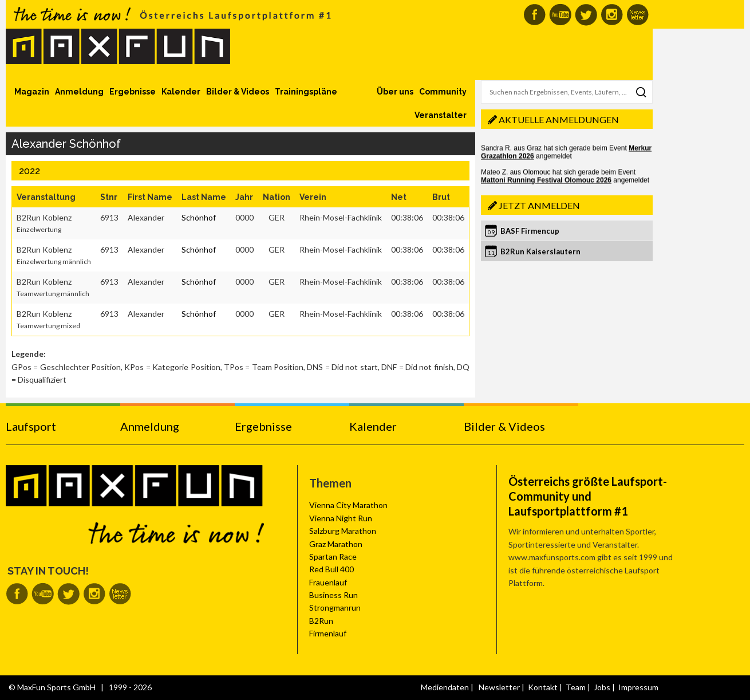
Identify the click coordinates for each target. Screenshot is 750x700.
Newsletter (499, 687)
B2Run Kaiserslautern (540, 251)
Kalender (181, 92)
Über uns (395, 92)
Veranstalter (441, 115)
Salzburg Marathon (343, 531)
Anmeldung (79, 92)
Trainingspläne (306, 92)
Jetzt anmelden (539, 205)
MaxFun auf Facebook (534, 15)
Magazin (32, 92)
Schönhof (199, 217)
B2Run (321, 621)
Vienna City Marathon (348, 505)
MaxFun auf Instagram (612, 15)
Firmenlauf (328, 633)
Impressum (638, 687)
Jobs (602, 687)
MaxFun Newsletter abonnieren (637, 15)
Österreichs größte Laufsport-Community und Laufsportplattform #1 (588, 496)
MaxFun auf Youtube (560, 15)
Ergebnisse (133, 92)
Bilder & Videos (238, 92)
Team (576, 687)
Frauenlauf (328, 582)
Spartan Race (333, 557)
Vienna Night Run (341, 518)
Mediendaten (445, 687)
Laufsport (31, 426)
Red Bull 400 (331, 569)
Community (443, 92)
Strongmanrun (335, 607)
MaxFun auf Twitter (586, 15)
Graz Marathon (336, 544)
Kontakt (543, 687)
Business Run (333, 595)
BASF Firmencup (530, 231)
